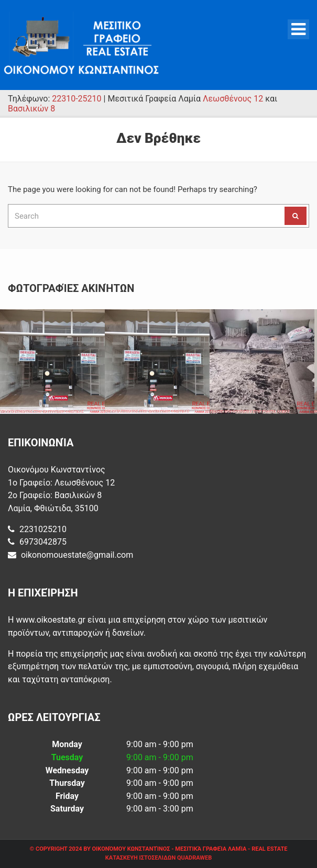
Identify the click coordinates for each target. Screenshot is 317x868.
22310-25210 (76, 99)
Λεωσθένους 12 (233, 99)
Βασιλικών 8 (31, 109)
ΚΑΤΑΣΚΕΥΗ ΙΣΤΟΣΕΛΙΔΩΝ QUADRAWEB (159, 858)
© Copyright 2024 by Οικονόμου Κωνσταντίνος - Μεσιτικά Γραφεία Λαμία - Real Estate (159, 849)
